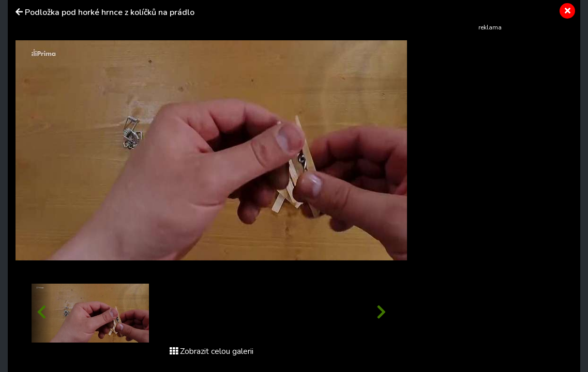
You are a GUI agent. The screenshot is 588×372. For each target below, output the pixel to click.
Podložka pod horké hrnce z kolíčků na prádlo (110, 12)
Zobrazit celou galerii (212, 351)
